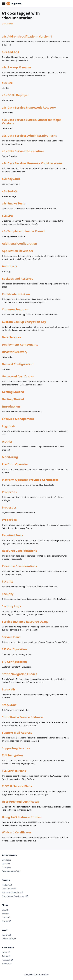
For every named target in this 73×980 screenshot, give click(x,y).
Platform (7, 885)
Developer (6, 860)
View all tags (7, 24)
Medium (7, 964)
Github (6, 952)
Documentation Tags (11, 871)
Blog (5, 910)
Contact (6, 921)
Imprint (6, 935)
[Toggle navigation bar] (4, 4)
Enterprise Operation (12, 892)
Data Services (9, 889)
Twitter (6, 956)
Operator (6, 864)
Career (6, 917)
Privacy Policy (9, 939)
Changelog (7, 867)
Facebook (7, 960)
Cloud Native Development (15, 896)
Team (5, 914)
